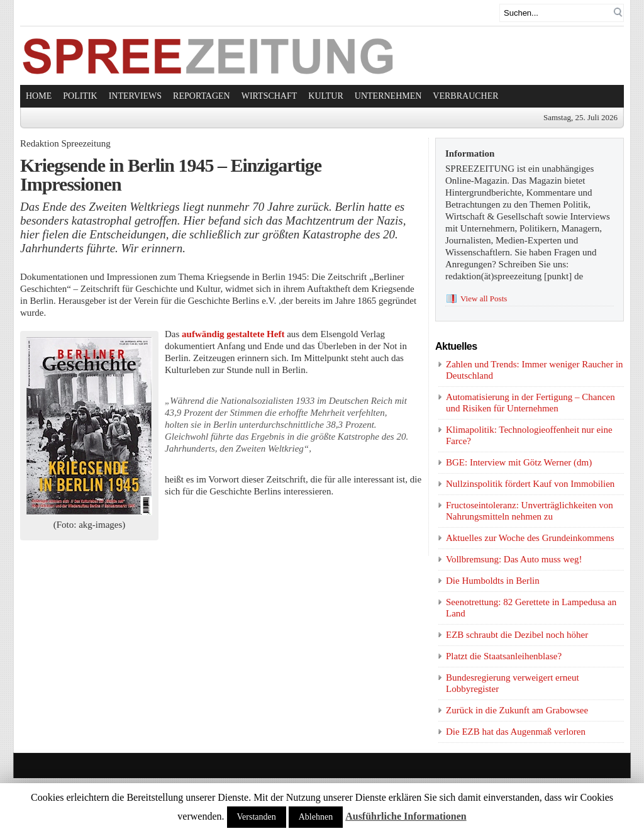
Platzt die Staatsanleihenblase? (504, 656)
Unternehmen (388, 96)
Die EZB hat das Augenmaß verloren (516, 732)
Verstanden (257, 817)
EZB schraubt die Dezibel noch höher (517, 635)
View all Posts (484, 298)
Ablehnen (316, 817)
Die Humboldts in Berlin (493, 581)
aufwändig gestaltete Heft (234, 334)
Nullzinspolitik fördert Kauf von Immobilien (530, 484)
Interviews (135, 96)
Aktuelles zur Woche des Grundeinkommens (530, 538)
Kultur (326, 96)
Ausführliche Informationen (406, 816)
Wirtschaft (269, 96)
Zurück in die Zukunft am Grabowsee (517, 710)
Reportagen (202, 96)
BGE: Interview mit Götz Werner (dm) (519, 462)
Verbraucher (465, 96)
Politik (80, 96)
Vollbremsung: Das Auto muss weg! (514, 559)
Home (39, 96)
